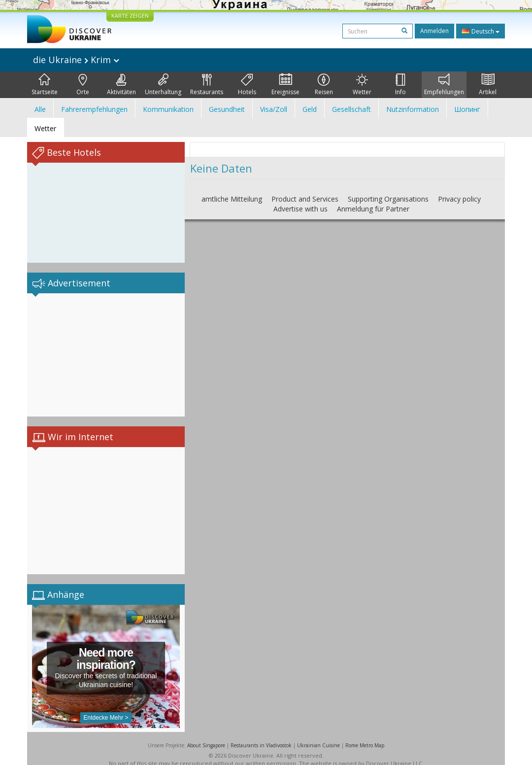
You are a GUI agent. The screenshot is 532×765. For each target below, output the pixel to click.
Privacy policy (459, 199)
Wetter (362, 85)
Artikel (488, 85)
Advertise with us (300, 209)
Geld (310, 109)
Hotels (247, 85)
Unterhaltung (163, 85)
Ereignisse (285, 85)
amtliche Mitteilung (232, 199)
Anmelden (434, 31)
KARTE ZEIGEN (130, 16)
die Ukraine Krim (76, 60)
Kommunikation (168, 109)
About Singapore (206, 735)
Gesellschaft (351, 109)
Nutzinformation (413, 109)
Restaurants (207, 85)
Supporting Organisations (388, 199)
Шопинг (467, 109)
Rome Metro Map (365, 735)
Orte (83, 85)
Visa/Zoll (274, 109)
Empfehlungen (444, 85)
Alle (40, 109)
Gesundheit (227, 109)
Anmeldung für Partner (373, 209)
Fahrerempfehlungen (94, 109)
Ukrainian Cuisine (318, 735)
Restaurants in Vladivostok (261, 735)
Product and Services (305, 199)
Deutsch (481, 31)
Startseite (45, 85)
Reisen (324, 85)
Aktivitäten (121, 85)
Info (400, 85)
